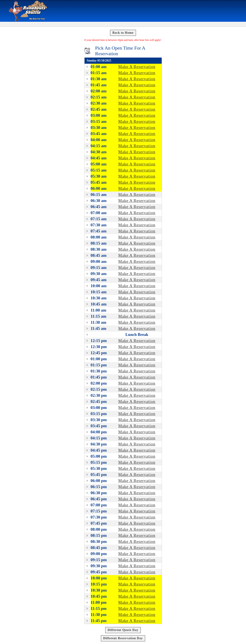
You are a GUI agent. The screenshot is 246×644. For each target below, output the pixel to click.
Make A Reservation (137, 67)
